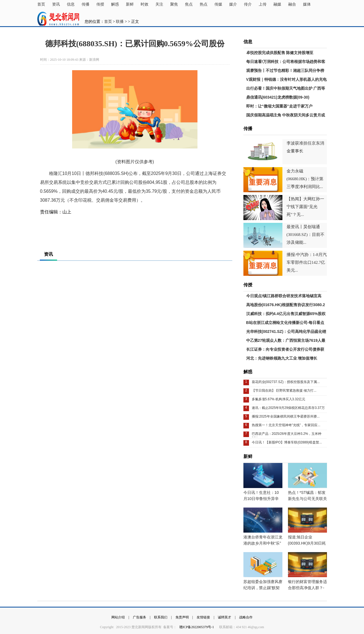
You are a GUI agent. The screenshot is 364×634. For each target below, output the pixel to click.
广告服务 (140, 617)
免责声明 (182, 617)
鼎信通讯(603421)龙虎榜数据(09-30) (278, 97)
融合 (292, 4)
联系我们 (161, 617)
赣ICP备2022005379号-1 (197, 627)
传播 (85, 4)
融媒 (277, 4)
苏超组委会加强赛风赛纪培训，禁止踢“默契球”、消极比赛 (263, 588)
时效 (145, 4)
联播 (120, 22)
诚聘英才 (224, 617)
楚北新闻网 (58, 19)
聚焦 (174, 4)
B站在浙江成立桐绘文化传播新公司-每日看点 (285, 323)
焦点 (189, 4)
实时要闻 (84, 226)
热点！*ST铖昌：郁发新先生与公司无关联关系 (307, 499)
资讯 (56, 4)
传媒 (218, 4)
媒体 (307, 4)
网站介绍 (118, 617)
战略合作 (246, 617)
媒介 (233, 4)
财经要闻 (67, 226)
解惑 (115, 4)
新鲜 (130, 4)
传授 (100, 4)
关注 (159, 4)
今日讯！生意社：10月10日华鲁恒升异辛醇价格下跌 (261, 499)
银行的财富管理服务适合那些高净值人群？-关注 (307, 588)
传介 (248, 4)
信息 (71, 4)
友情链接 (203, 617)
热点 (204, 4)
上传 (263, 4)
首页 (41, 4)
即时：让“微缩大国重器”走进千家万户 (279, 106)
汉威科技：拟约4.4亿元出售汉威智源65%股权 (286, 314)
